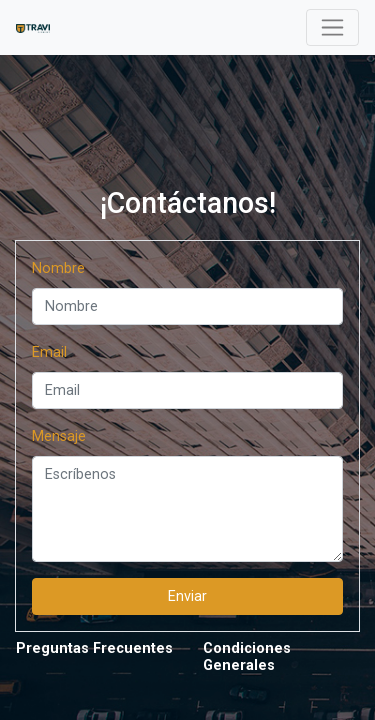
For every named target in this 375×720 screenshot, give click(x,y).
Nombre (58, 268)
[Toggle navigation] (332, 27)
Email (49, 352)
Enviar (187, 596)
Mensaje (59, 436)
